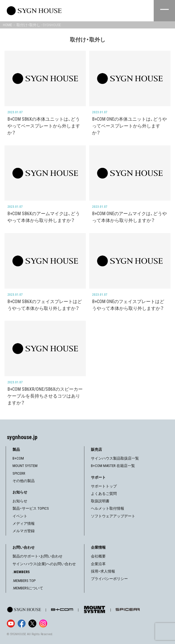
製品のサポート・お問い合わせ (37, 556)
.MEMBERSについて (28, 588)
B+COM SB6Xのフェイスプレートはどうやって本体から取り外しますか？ (45, 305)
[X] (32, 624)
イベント (20, 516)
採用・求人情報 (103, 571)
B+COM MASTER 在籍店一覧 (113, 466)
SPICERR (19, 473)
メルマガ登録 (24, 531)
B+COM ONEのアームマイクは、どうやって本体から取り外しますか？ (129, 217)
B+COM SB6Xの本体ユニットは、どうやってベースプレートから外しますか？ (44, 126)
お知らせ (20, 501)
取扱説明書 (100, 501)
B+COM (18, 458)
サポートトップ (104, 486)
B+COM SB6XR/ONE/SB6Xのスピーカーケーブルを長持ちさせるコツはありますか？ (45, 396)
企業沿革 (98, 564)
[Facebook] (22, 624)
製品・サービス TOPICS (31, 508)
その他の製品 (24, 481)
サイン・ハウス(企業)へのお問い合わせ (44, 564)
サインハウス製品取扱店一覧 (115, 458)
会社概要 (98, 556)
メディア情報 (24, 523)
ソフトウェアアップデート (113, 516)
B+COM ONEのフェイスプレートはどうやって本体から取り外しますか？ (128, 305)
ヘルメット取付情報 (108, 508)
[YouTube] (11, 624)
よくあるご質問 (104, 494)
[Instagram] (43, 624)
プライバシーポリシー (109, 579)
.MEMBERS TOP (24, 581)
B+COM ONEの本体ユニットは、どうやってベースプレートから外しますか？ (129, 126)
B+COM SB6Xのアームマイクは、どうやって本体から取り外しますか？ (44, 217)
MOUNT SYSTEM (25, 466)
